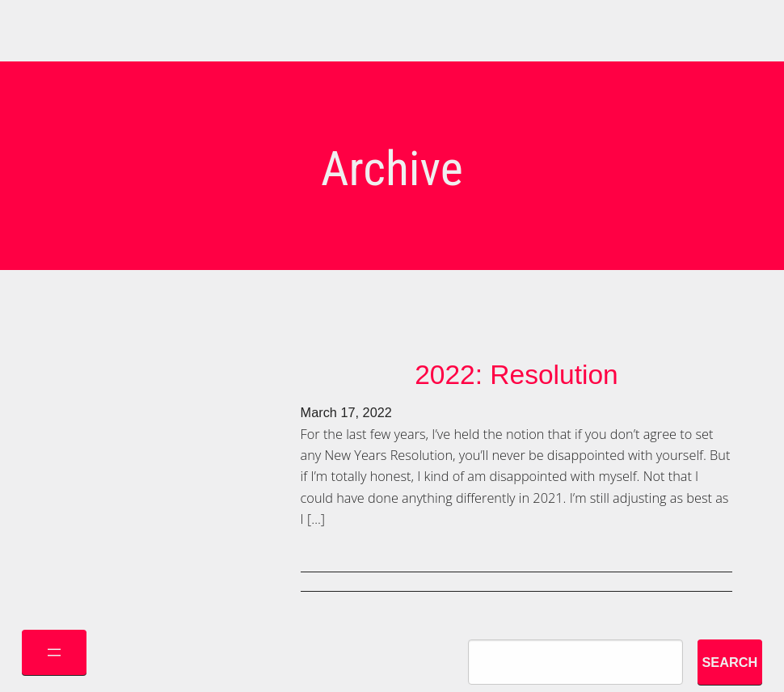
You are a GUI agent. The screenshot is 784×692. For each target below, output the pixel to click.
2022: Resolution (516, 375)
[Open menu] (54, 652)
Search (729, 662)
